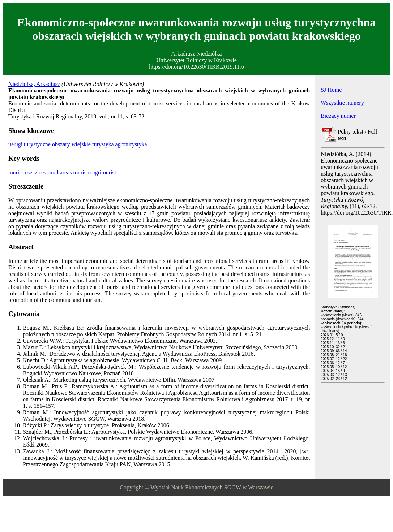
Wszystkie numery (342, 103)
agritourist (104, 172)
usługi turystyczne (29, 144)
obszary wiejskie (71, 144)
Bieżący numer (338, 116)
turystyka (103, 144)
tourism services (27, 172)
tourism (82, 172)
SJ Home (331, 90)
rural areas (59, 172)
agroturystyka (131, 144)
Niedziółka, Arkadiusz (34, 84)
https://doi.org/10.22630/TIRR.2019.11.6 (196, 67)
